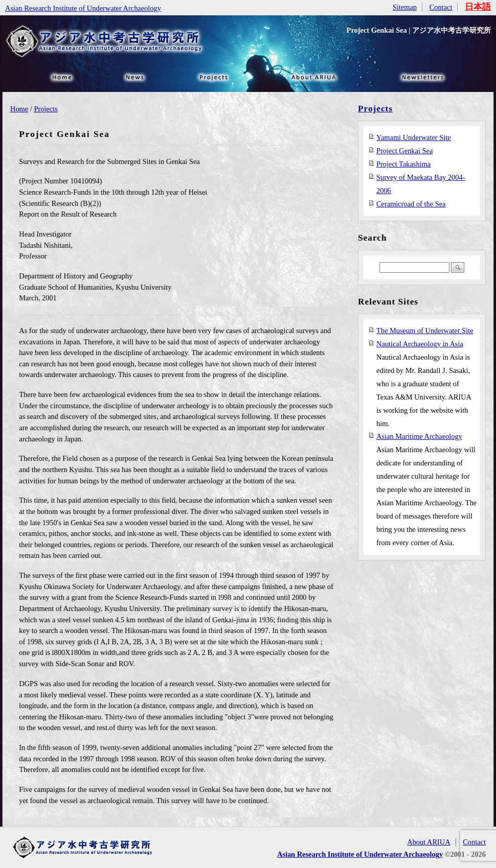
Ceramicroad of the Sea (411, 204)
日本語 (478, 7)
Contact (441, 7)
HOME (61, 77)
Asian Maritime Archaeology (419, 436)
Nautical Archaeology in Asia (420, 344)
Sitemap (405, 7)
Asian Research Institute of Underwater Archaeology (83, 8)
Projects (46, 109)
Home (19, 109)
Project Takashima (403, 164)
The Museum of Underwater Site (425, 331)
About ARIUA (314, 77)
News (136, 77)
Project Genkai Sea (404, 151)
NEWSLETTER (424, 77)
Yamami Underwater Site (414, 137)
